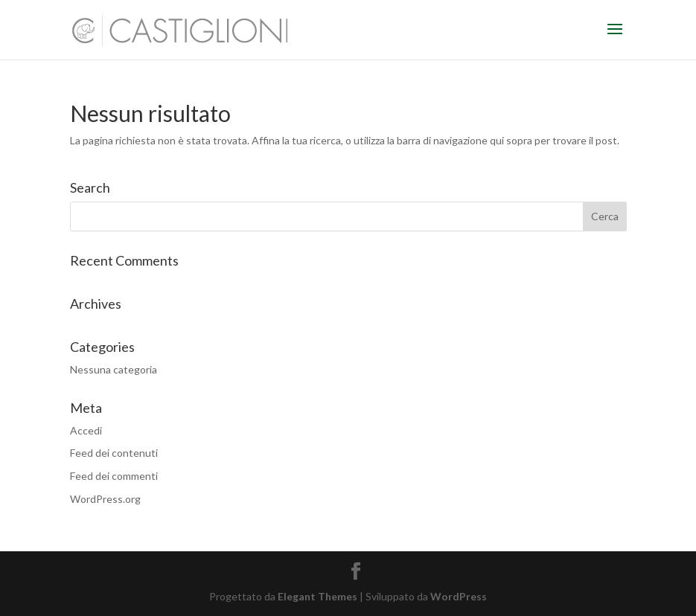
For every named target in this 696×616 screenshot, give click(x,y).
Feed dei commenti (114, 476)
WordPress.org (105, 499)
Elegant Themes (317, 596)
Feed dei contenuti (114, 453)
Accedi (86, 430)
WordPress (459, 596)
